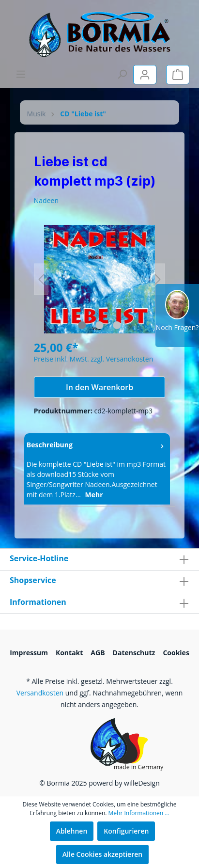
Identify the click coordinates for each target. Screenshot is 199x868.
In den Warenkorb (99, 387)
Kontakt (69, 653)
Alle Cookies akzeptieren (102, 854)
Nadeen (46, 200)
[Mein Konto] (145, 75)
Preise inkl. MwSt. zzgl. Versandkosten (93, 359)
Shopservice (33, 580)
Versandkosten (40, 693)
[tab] (97, 469)
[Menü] (21, 74)
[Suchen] (122, 74)
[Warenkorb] (178, 75)
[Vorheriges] (41, 279)
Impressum (29, 653)
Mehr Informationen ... (139, 813)
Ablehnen (72, 831)
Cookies (176, 653)
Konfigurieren (126, 831)
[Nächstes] (158, 279)
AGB (98, 653)
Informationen (38, 602)
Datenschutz (134, 653)
